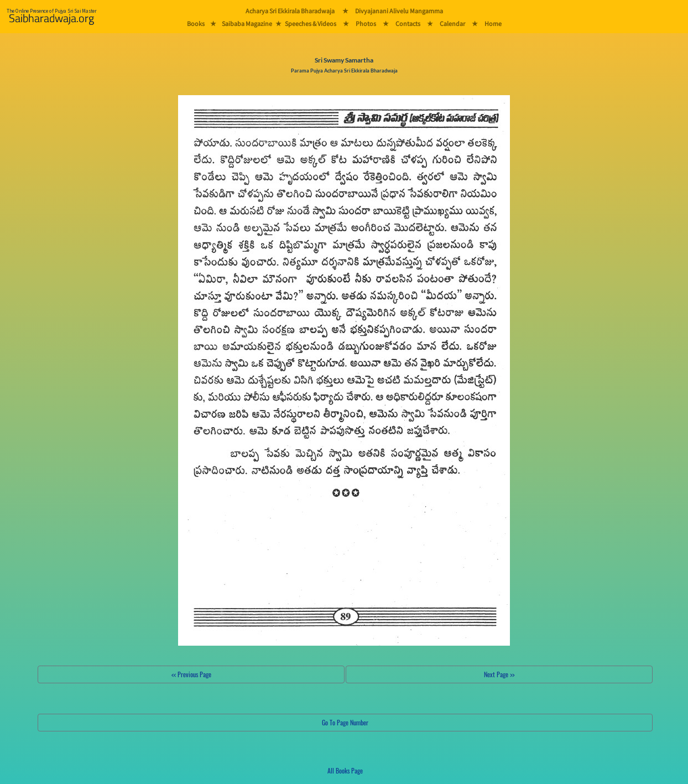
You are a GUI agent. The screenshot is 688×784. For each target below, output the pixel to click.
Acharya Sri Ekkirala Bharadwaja (290, 11)
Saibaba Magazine (247, 24)
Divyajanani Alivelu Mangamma (399, 11)
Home (493, 24)
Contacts (408, 24)
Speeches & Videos (311, 24)
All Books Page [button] (345, 770)
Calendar (452, 24)
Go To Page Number (345, 722)
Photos (366, 24)
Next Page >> (499, 674)
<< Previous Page (191, 674)
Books (196, 24)
